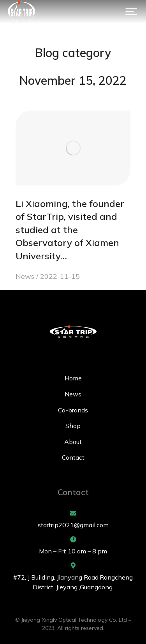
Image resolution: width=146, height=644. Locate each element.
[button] (131, 12)
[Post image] (73, 148)
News (25, 276)
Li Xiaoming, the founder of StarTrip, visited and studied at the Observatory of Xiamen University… (70, 230)
